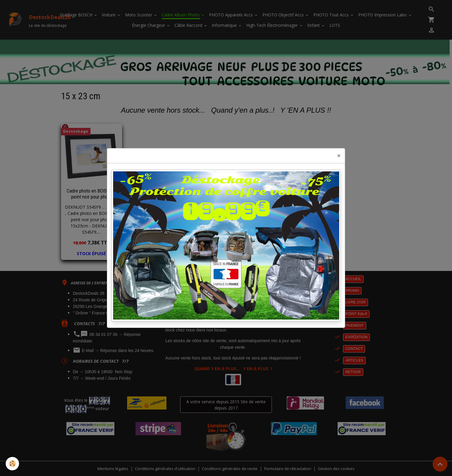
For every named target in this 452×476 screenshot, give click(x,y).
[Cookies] (13, 464)
